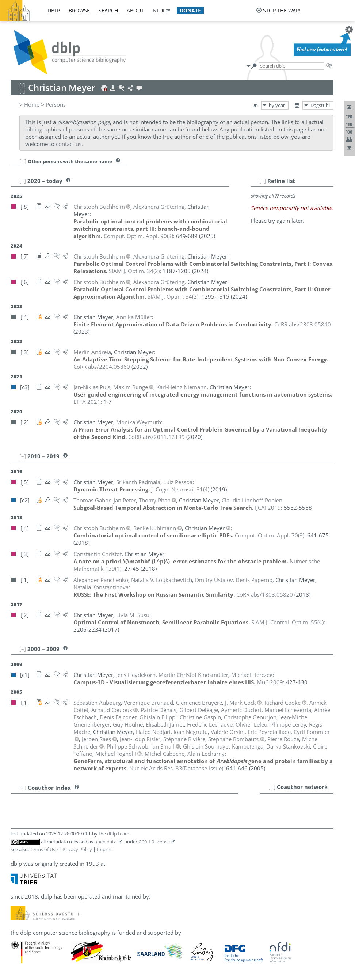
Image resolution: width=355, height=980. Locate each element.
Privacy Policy (77, 849)
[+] (23, 161)
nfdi (159, 10)
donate (190, 10)
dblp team (118, 834)
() (138, 236)
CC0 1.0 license (154, 842)
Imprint (105, 849)
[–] (263, 181)
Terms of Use (44, 849)
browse (79, 10)
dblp (54, 10)
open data (105, 842)
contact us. (69, 144)
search (108, 10)
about (135, 10)
